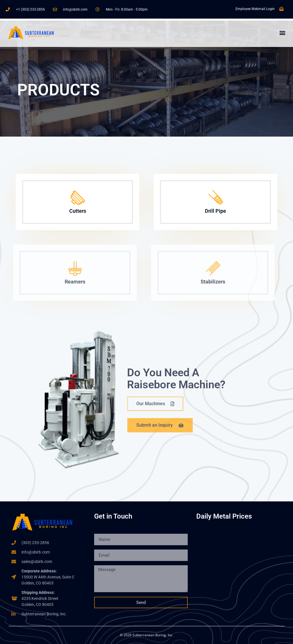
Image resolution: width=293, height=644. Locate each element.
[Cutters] (77, 198)
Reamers (69, 282)
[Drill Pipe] (215, 198)
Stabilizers (207, 282)
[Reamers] (69, 268)
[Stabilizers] (207, 268)
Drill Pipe (215, 211)
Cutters (77, 211)
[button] (283, 33)
